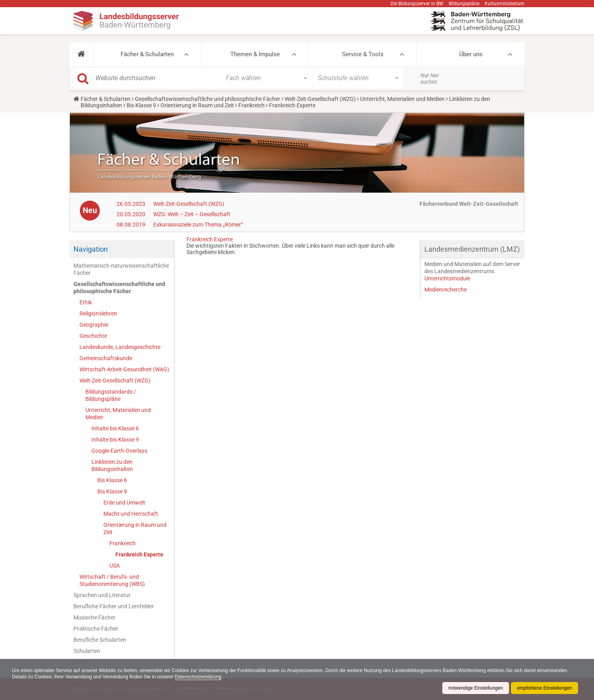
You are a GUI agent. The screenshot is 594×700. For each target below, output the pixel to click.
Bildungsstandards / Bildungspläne (111, 395)
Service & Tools (363, 54)
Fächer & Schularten (147, 54)
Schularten (87, 651)
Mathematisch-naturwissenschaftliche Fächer (121, 269)
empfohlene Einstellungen (544, 688)
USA (115, 566)
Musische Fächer (94, 617)
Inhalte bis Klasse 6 (115, 428)
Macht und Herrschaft (131, 514)
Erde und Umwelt (124, 503)
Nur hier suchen (430, 79)
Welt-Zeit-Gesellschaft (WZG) (320, 99)
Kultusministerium (505, 4)
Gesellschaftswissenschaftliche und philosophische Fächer (208, 99)
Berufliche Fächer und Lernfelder (114, 606)
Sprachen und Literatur (102, 595)
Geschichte (93, 336)
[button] (81, 54)
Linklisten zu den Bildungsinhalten (112, 465)
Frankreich (251, 105)
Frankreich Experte (139, 554)
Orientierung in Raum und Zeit (197, 105)
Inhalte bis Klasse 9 (115, 440)
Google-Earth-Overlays (119, 451)
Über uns (471, 54)
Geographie (94, 325)
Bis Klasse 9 (141, 105)
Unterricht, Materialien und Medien (402, 99)
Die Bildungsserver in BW (417, 4)
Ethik (86, 302)
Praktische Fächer (96, 629)
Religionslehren (98, 314)
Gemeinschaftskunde (106, 358)
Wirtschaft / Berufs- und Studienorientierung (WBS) (112, 580)
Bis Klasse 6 (112, 480)
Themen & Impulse (255, 54)
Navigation (91, 249)
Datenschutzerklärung (198, 677)
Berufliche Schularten (100, 640)
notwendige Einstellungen (476, 688)
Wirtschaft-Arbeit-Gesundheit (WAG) (124, 369)
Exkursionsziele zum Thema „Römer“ (198, 225)
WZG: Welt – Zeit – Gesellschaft (192, 214)
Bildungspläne (464, 4)
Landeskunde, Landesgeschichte (120, 347)
